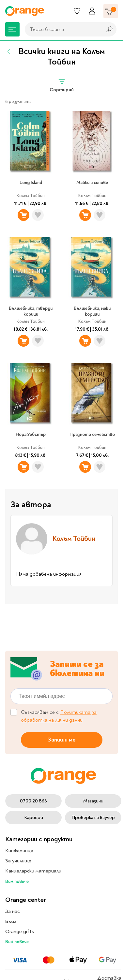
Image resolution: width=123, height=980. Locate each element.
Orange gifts (20, 931)
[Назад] (9, 51)
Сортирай (62, 85)
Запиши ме (62, 739)
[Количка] (111, 11)
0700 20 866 (33, 801)
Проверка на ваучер (93, 818)
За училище (18, 861)
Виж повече (17, 881)
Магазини (93, 801)
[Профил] (92, 11)
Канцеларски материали (33, 871)
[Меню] (12, 29)
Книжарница (19, 851)
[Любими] (77, 11)
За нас (12, 911)
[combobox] (62, 29)
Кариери (34, 818)
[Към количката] (111, 11)
